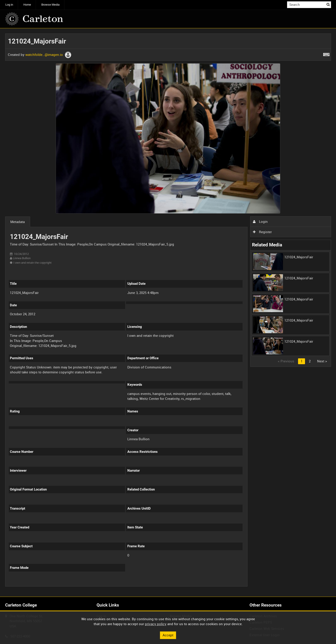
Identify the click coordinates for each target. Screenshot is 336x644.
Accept (168, 635)
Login (260, 221)
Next (322, 361)
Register (262, 232)
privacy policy (156, 624)
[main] (168, 313)
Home (27, 5)
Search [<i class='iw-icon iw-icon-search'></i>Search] (328, 4)
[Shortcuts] (326, 54)
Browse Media (50, 5)
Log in (9, 5)
